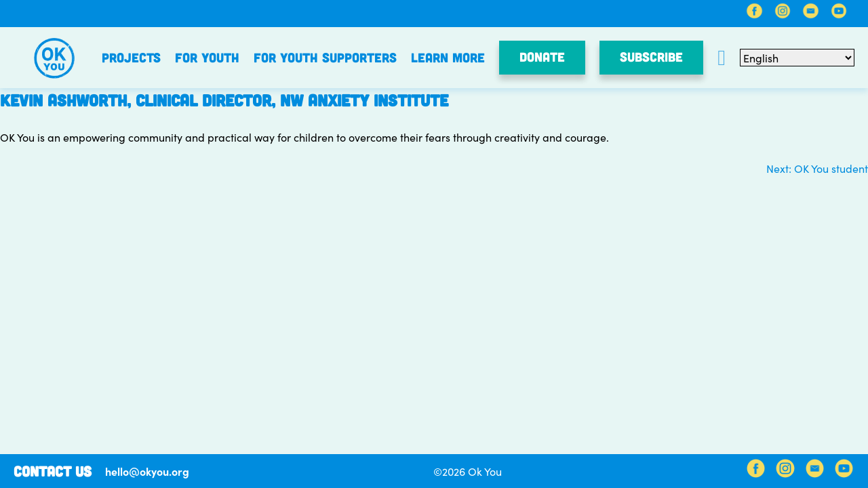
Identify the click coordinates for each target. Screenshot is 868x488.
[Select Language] (797, 58)
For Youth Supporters (325, 57)
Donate (542, 57)
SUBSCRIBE (651, 57)
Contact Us (53, 471)
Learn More (448, 57)
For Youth (207, 57)
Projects (131, 57)
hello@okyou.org (147, 471)
